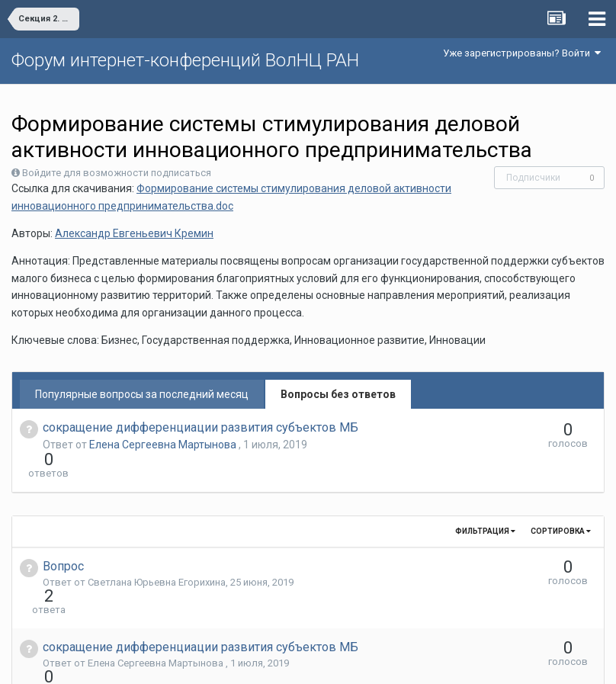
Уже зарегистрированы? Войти (522, 53)
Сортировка (561, 504)
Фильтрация (485, 504)
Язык (261, 661)
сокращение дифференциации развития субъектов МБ (201, 427)
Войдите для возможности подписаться (117, 173)
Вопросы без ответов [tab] (338, 394)
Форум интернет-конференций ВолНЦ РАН (185, 60)
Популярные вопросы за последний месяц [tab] (142, 394)
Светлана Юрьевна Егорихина (157, 555)
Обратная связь (332, 661)
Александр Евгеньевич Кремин (134, 233)
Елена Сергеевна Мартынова (164, 445)
